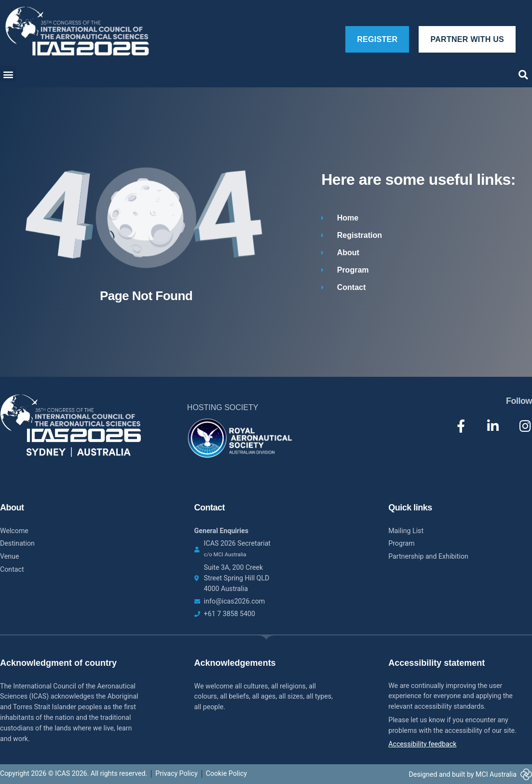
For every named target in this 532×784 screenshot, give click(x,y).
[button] (8, 74)
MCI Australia (496, 774)
